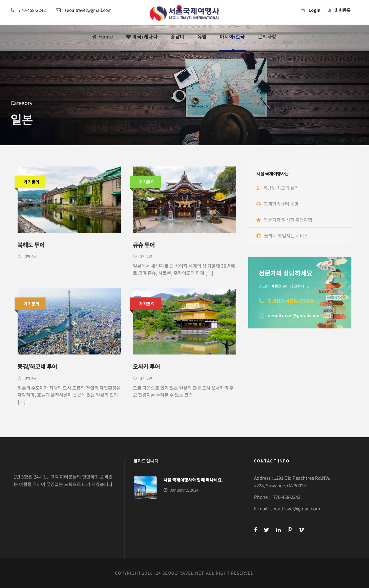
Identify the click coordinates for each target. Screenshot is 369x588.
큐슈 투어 (144, 245)
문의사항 (267, 36)
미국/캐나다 (142, 36)
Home (103, 36)
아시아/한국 (232, 36)
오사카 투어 (146, 366)
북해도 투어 (31, 245)
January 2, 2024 (184, 490)
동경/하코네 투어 (37, 366)
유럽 (202, 36)
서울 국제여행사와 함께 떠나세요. (193, 480)
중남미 (178, 36)
